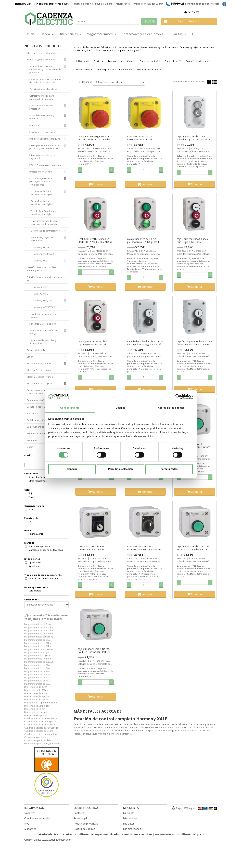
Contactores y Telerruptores (144, 34)
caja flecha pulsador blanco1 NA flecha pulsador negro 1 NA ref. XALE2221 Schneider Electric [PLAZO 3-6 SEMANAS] (194, 343)
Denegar (72, 469)
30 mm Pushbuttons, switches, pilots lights (42, 203)
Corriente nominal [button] (150, 61)
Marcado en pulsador (40, 546)
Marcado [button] (204, 61)
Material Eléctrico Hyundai (40, 377)
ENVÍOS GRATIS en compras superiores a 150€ (42, 4)
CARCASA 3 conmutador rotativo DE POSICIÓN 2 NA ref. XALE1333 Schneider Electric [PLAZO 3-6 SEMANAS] (145, 548)
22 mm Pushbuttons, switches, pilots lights (42, 193)
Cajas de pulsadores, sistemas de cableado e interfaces (45, 81)
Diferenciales (70, 34)
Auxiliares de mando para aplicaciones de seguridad (45, 222)
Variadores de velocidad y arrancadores (43, 342)
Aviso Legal (80, 818)
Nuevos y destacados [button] (149, 70)
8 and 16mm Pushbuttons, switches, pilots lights (44, 213)
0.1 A (31, 509)
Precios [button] (98, 61)
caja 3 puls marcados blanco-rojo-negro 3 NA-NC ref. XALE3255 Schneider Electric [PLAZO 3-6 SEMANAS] (193, 241)
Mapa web (30, 829)
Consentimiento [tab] (70, 408)
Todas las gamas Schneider (41, 60)
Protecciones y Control (41, 172)
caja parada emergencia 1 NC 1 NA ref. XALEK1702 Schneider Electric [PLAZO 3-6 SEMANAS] (95, 138)
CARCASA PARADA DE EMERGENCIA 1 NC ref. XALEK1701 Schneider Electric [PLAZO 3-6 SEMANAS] (143, 138)
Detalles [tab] (120, 408)
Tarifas (179, 34)
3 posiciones (35, 566)
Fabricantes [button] (115, 61)
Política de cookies (84, 829)
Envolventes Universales (42, 132)
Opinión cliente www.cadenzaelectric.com (48, 840)
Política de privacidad (86, 824)
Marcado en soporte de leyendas (46, 550)
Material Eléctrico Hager (39, 370)
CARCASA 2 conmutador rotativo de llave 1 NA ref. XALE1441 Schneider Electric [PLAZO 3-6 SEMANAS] (93, 548)
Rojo (31, 493)
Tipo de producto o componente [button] (114, 70)
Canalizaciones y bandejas (43, 89)
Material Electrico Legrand (40, 383)
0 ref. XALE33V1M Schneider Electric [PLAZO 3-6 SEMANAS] (95, 241)
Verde (32, 497)
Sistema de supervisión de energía (43, 332)
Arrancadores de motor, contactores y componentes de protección (45, 69)
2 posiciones (35, 562)
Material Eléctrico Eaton (39, 363)
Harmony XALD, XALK (43, 254)
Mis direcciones (132, 829)
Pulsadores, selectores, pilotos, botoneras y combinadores (41, 182)
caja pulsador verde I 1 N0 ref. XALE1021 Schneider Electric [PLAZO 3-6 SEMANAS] (193, 548)
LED (30, 521)
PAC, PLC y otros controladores (45, 165)
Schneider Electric (38, 477)
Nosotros (30, 813)
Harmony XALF (40, 287)
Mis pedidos (130, 818)
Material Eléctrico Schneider (41, 53)
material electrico (48, 834)
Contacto (79, 813)
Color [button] (131, 61)
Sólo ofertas (35, 591)
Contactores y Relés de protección (41, 107)
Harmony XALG (40, 294)
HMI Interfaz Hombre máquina (45, 139)
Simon (30, 357)
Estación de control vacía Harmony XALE (45, 279)
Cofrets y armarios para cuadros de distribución (42, 97)
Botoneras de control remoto (46, 231)
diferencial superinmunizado (99, 834)
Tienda (47, 34)
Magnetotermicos (102, 34)
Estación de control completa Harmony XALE (42, 269)
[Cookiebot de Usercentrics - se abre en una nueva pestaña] (178, 397)
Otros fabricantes (38, 481)
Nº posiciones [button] (84, 70)
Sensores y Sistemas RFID (43, 324)
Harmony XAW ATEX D (44, 307)
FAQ (27, 824)
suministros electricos (137, 834)
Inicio (31, 34)
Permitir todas (169, 469)
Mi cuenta (194, 12)
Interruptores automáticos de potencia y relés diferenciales (45, 147)
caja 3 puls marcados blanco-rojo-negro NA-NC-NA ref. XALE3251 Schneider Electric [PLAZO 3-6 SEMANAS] (94, 343)
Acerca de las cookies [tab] (171, 408)
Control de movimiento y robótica (42, 117)
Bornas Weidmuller (37, 350)
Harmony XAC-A (41, 247)
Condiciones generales (37, 818)
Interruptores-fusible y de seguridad (43, 157)
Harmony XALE (40, 261)
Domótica (34, 125)
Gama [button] (190, 61)
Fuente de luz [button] (173, 61)
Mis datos (129, 824)
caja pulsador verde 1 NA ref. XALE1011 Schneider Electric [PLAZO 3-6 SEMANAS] (94, 650)
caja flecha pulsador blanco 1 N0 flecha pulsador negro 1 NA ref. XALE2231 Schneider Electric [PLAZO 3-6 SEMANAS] (145, 343)
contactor (70, 834)
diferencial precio (193, 834)
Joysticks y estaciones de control (44, 316)
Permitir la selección (121, 469)
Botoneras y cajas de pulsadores (42, 239)
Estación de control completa (43, 578)
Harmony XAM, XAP (43, 301)
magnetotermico (167, 834)
